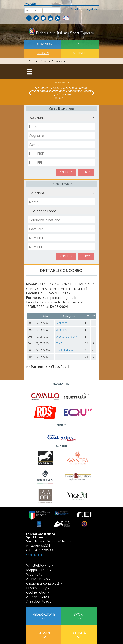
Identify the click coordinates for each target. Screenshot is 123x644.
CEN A (59, 343)
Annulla (66, 172)
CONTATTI (34, 554)
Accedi (75, 9)
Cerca (86, 172)
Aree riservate (37, 597)
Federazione (43, 44)
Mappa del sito (37, 570)
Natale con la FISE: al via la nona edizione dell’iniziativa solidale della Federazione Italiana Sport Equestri (61, 91)
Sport (80, 44)
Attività (80, 53)
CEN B (59, 357)
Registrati (91, 9)
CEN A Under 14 (64, 350)
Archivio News (37, 579)
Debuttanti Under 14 (67, 337)
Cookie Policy (36, 592)
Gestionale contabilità (43, 583)
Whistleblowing (38, 565)
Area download (38, 601)
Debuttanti (61, 323)
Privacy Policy (36, 588)
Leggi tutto (62, 98)
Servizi (43, 53)
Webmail (33, 574)
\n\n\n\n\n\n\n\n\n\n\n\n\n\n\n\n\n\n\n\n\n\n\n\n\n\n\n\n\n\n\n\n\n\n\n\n (61, 211)
